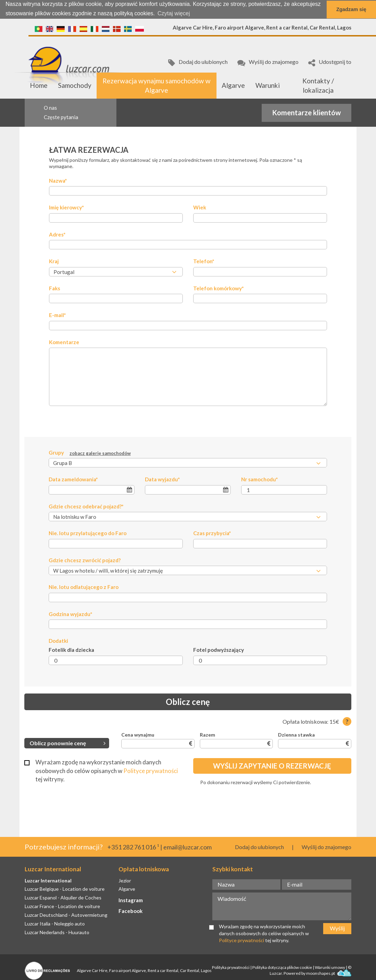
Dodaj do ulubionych (198, 62)
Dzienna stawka (296, 735)
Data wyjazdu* (162, 479)
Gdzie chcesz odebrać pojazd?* (86, 506)
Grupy (90, 453)
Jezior (125, 880)
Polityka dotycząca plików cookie (282, 967)
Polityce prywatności (151, 770)
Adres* (57, 234)
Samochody (75, 85)
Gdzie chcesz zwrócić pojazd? (85, 560)
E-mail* (58, 315)
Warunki (268, 85)
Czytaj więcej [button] (174, 13)
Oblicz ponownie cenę (68, 743)
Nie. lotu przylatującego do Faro (88, 533)
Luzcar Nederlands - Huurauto (57, 932)
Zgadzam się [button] (351, 9)
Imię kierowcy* (67, 207)
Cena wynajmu (138, 735)
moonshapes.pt (329, 973)
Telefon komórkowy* (219, 288)
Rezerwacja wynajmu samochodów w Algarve (157, 85)
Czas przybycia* (212, 533)
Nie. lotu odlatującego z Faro (84, 587)
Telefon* (204, 261)
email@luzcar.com (187, 847)
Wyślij (337, 928)
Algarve (233, 85)
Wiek (200, 207)
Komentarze (64, 342)
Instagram (131, 900)
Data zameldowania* (73, 479)
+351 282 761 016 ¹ (133, 847)
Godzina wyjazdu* (71, 614)
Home (39, 85)
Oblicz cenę (188, 702)
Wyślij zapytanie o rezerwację (272, 766)
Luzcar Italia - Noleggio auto (55, 923)
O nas (50, 108)
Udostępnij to (330, 62)
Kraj (54, 261)
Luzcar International (48, 880)
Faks (55, 288)
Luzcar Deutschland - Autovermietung (66, 915)
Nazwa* (58, 181)
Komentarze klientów (306, 112)
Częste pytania (61, 117)
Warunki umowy (330, 967)
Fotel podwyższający (219, 650)
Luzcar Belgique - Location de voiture (65, 889)
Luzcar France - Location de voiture (62, 906)
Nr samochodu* (260, 479)
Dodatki (58, 641)
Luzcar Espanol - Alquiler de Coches (63, 898)
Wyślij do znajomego (268, 62)
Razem (207, 735)
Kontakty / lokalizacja (318, 85)
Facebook (130, 911)
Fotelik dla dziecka (71, 650)
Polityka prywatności (231, 967)
